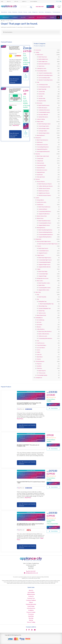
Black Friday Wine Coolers (44, 283)
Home (2, 1)
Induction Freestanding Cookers (46, 80)
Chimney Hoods (41, 163)
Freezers (39, 246)
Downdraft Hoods (41, 168)
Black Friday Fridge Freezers (45, 258)
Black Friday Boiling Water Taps (47, 304)
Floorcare (25, 12)
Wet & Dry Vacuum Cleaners (45, 195)
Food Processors (41, 343)
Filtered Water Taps (43, 306)
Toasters (39, 359)
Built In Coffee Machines (44, 334)
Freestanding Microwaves (44, 112)
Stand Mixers (40, 357)
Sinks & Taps (41, 12)
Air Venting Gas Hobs (43, 85)
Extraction (20, 12)
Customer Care (31, 598)
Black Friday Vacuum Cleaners (45, 184)
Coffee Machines (41, 329)
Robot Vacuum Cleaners (44, 191)
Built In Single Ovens (43, 61)
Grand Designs (31, 606)
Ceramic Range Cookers (44, 126)
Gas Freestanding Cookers (44, 78)
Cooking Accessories (42, 68)
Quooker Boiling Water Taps (45, 308)
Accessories (38, 50)
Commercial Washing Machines (45, 232)
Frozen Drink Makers (42, 345)
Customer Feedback (31, 600)
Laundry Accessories (42, 202)
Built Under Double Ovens (44, 64)
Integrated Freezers (43, 253)
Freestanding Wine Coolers (45, 288)
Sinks (38, 295)
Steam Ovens (41, 66)
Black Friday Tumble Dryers (44, 207)
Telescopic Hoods (41, 177)
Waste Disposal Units (42, 315)
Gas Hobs (41, 96)
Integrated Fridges (43, 276)
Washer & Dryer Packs (42, 216)
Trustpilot (52, 17)
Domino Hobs (41, 94)
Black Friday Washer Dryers (45, 221)
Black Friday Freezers (43, 248)
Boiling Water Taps (43, 301)
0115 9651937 (23, 396)
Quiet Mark (31, 616)
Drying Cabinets (40, 200)
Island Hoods (40, 175)
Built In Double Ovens (43, 59)
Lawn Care (39, 354)
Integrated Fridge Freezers (44, 265)
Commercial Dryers (43, 209)
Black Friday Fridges (43, 271)
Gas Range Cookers (43, 131)
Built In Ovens (40, 55)
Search (31, 7)
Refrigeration (35, 12)
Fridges (39, 269)
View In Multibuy (26, 76)
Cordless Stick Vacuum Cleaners (46, 186)
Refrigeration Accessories (43, 278)
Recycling (23, 17)
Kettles (39, 352)
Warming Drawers (41, 135)
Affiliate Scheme (31, 594)
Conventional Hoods (41, 165)
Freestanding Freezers (44, 251)
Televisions (39, 368)
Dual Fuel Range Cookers (44, 128)
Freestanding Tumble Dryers (45, 211)
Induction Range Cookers (44, 133)
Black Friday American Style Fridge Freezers (48, 244)
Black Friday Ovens (43, 57)
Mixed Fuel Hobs (42, 101)
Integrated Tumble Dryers (44, 214)
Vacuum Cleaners (41, 182)
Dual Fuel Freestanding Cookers (46, 75)
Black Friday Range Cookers (45, 124)
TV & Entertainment (56, 12)
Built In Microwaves (43, 108)
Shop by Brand (4, 12)
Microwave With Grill (43, 115)
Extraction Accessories (42, 170)
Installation (15, 17)
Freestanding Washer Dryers (45, 223)
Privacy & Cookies (31, 612)
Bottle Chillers (42, 285)
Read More (16, 125)
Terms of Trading (31, 622)
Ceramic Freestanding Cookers (45, 73)
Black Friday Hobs (42, 89)
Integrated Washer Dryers (44, 225)
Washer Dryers (40, 218)
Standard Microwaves (43, 117)
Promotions (31, 614)
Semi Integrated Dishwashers (43, 152)
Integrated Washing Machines (45, 237)
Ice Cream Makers (41, 348)
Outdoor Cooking (41, 119)
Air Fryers (39, 322)
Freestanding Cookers (42, 71)
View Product (26, 68)
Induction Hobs (42, 98)
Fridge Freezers (41, 255)
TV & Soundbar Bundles (42, 375)
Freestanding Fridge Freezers (45, 260)
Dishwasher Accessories (42, 145)
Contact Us (24, 1)
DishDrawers (40, 142)
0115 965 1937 (40, 7)
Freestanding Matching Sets (45, 262)
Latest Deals (32, 17)
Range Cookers (40, 122)
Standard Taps (42, 311)
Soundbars (39, 366)
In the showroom (34, 1)
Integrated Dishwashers (42, 149)
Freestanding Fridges (43, 274)
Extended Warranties (31, 604)
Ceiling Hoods (40, 161)
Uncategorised (39, 378)
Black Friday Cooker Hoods (43, 156)
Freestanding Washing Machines (46, 235)
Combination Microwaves (44, 110)
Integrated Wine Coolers (44, 290)
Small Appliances (48, 12)
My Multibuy (51, 7)
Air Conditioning (41, 320)
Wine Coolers (40, 281)
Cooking (10, 12)
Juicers (39, 350)
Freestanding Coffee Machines (45, 338)
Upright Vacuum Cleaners (44, 193)
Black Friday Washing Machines (45, 230)
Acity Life (16, 1)
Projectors (39, 364)
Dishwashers (15, 12)
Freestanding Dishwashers (43, 147)
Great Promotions (42, 17)
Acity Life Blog (31, 592)
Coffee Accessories (43, 336)
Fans (38, 341)
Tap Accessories (42, 313)
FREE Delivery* (6, 17)
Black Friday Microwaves (44, 105)
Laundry (30, 12)
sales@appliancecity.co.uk (40, 397)
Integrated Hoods (41, 172)
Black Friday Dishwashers (43, 140)
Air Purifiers (40, 325)
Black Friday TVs (42, 371)
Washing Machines (41, 228)
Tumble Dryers (40, 205)
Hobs (38, 82)
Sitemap (31, 620)
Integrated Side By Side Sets (45, 267)
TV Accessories (42, 373)
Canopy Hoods (40, 158)
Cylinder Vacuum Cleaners (44, 188)
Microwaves (40, 103)
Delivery (31, 602)
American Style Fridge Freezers (44, 241)
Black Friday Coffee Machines (45, 331)
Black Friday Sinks (42, 297)
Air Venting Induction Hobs (44, 87)
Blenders (39, 327)
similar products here (34, 399)
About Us (9, 1)
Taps (38, 299)
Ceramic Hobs (42, 91)
